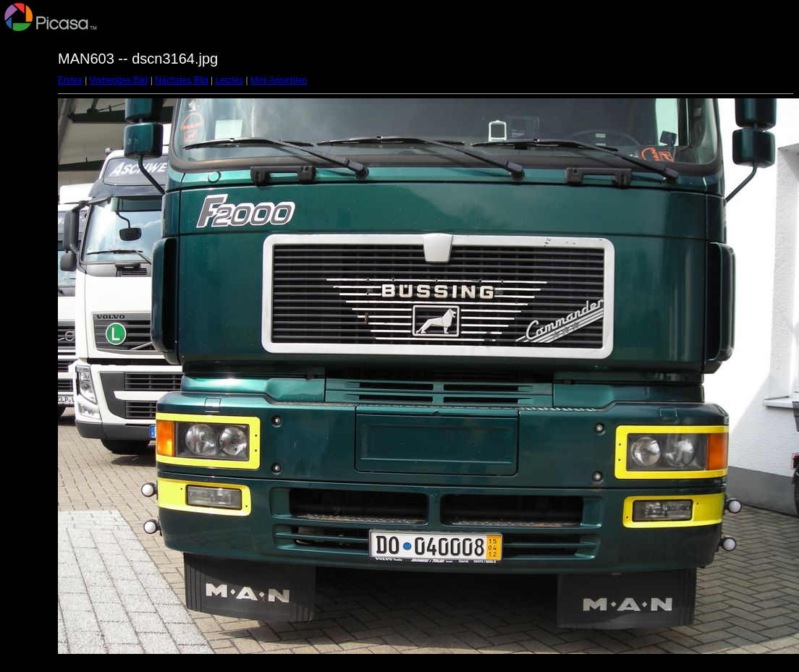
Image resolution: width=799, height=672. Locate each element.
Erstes (70, 80)
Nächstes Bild (181, 80)
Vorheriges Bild (119, 80)
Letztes (230, 80)
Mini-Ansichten (279, 80)
